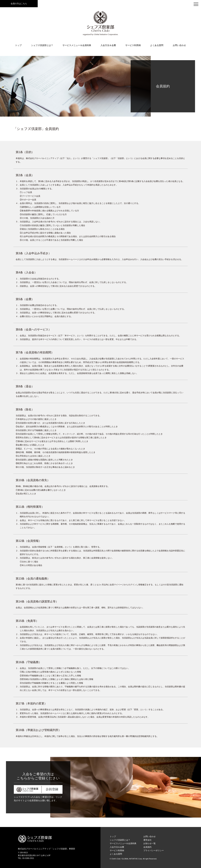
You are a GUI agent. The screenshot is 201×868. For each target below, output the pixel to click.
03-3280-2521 (28, 858)
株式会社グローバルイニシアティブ (34, 849)
